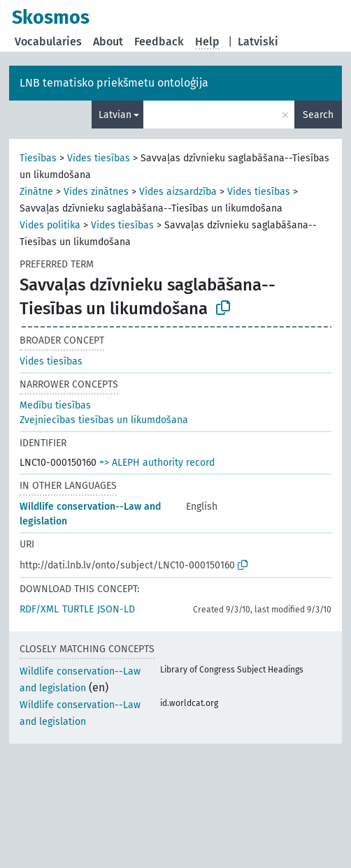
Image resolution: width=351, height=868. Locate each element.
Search (318, 115)
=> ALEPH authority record (157, 463)
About (108, 42)
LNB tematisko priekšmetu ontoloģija (114, 83)
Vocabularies (48, 42)
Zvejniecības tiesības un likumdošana (104, 420)
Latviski (258, 42)
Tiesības (38, 158)
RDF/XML (39, 609)
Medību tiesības (55, 405)
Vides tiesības (99, 158)
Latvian (115, 115)
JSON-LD (116, 609)
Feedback (159, 42)
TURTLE (78, 609)
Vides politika (50, 225)
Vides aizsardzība (178, 192)
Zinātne (36, 192)
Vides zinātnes (96, 192)
